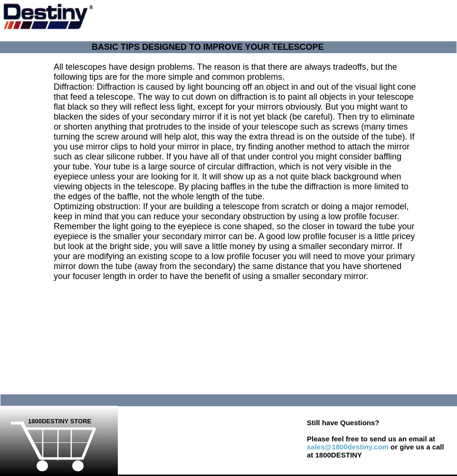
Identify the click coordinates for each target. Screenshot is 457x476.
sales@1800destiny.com (348, 447)
